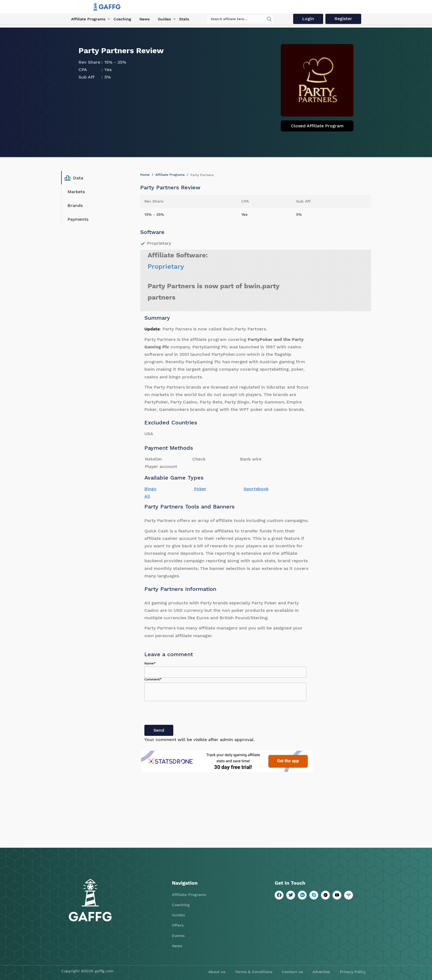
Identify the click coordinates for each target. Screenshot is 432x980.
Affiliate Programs (88, 19)
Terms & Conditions (254, 972)
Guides (164, 19)
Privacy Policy (353, 972)
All (147, 496)
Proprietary (166, 266)
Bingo (150, 489)
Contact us (292, 972)
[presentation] (186, 714)
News (145, 19)
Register (343, 19)
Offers (178, 925)
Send (159, 730)
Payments (78, 219)
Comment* (153, 679)
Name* (150, 663)
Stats (184, 19)
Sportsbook (256, 489)
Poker (200, 489)
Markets (76, 192)
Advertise (321, 972)
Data (74, 178)
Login (308, 19)
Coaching (122, 19)
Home (145, 175)
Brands (75, 205)
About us (217, 972)
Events (178, 936)
